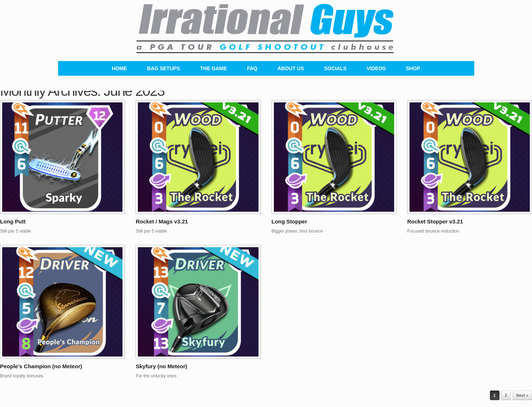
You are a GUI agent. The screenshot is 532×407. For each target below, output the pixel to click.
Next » (522, 395)
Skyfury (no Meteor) (161, 366)
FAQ (252, 68)
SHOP (413, 68)
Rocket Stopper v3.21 (435, 221)
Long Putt (13, 221)
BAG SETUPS (163, 68)
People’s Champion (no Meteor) (41, 366)
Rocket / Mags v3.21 (162, 221)
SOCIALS (335, 68)
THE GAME (213, 68)
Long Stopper (290, 221)
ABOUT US (291, 68)
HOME (120, 68)
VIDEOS (376, 68)
